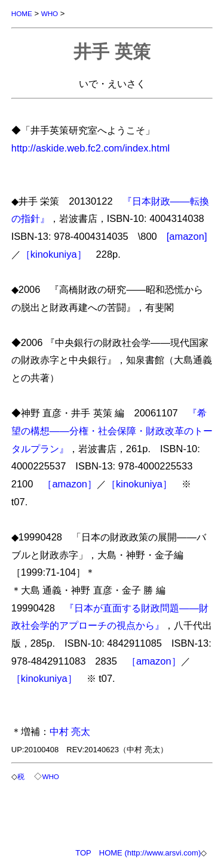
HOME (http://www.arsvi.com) (150, 853)
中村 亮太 (70, 731)
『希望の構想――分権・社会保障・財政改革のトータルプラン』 (112, 430)
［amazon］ (70, 484)
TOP (83, 853)
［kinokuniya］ (54, 254)
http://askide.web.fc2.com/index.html (90, 148)
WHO (50, 13)
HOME (22, 13)
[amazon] (187, 236)
